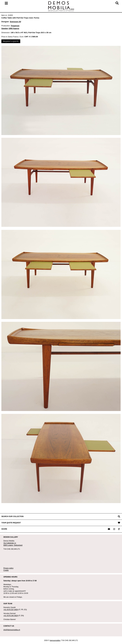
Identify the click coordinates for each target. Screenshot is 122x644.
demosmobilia (55, 640)
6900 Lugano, (9, 545)
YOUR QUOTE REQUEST (11, 523)
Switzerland (18, 545)
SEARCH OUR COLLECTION (12, 516)
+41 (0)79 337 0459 (11, 610)
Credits (6, 570)
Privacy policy (8, 568)
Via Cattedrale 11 (10, 543)
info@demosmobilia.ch (12, 630)
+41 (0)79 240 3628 (11, 616)
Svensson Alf (15, 22)
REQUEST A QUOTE (11, 41)
